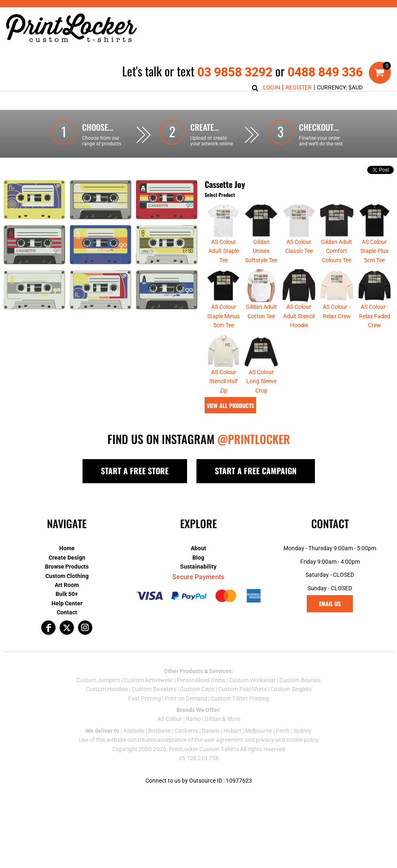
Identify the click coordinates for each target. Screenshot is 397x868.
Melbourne (259, 731)
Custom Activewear (148, 680)
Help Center (67, 603)
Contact (67, 612)
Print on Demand (186, 698)
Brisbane (159, 731)
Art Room (67, 585)
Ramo (193, 719)
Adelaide (134, 731)
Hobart (232, 731)
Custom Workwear (252, 680)
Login (272, 87)
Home (67, 548)
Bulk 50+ (67, 594)
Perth (283, 731)
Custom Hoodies (107, 689)
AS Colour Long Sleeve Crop (261, 381)
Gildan (213, 719)
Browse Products (67, 567)
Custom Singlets (291, 689)
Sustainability (198, 567)
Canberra (186, 731)
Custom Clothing (67, 576)
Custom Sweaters (154, 689)
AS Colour (170, 719)
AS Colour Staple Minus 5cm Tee (223, 316)
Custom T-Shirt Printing (240, 698)
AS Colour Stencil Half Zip (223, 381)
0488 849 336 (325, 72)
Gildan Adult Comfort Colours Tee (337, 251)
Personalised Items (201, 680)
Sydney (302, 731)
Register (299, 87)
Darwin (211, 731)
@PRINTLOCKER (254, 439)
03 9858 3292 (235, 72)
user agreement (224, 740)
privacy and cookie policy (287, 740)
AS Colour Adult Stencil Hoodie (299, 316)
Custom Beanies (300, 680)
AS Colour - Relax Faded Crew (375, 316)
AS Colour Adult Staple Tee (224, 251)
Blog (198, 558)
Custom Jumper (97, 680)
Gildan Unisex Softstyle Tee (261, 251)
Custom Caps (197, 689)
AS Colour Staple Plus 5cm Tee (374, 251)
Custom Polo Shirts (242, 689)
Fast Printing (145, 698)
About (198, 548)
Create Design (67, 558)
